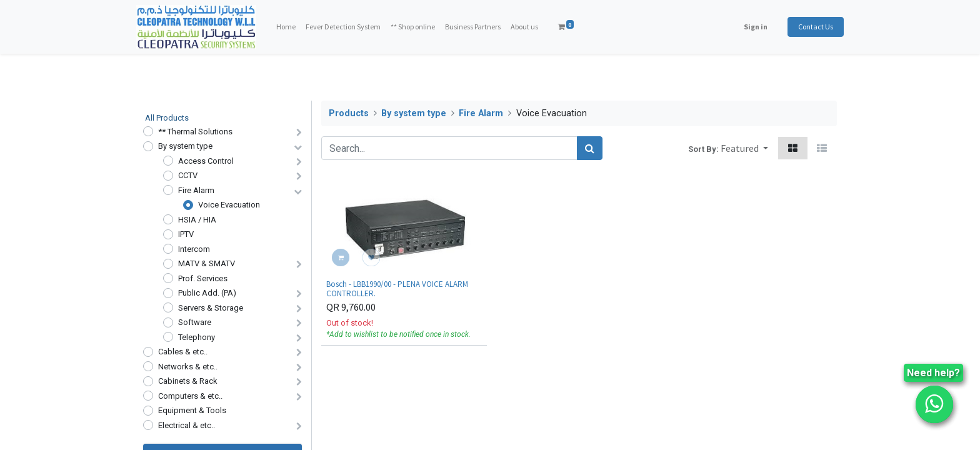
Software (195, 322)
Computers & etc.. (190, 396)
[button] (744, 148)
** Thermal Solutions (195, 132)
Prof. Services (203, 278)
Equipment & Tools (192, 410)
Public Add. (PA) (207, 293)
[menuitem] (292, 27)
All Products (167, 118)
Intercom (194, 249)
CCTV (188, 175)
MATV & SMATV (207, 263)
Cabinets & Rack (188, 381)
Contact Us (809, 27)
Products (349, 113)
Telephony (197, 337)
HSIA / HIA (197, 220)
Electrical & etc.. (187, 425)
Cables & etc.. (183, 352)
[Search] (590, 148)
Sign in (749, 27)
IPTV (186, 234)
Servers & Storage (211, 308)
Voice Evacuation (229, 205)
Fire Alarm (196, 190)
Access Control (206, 161)
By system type (185, 146)
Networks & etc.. (188, 367)
